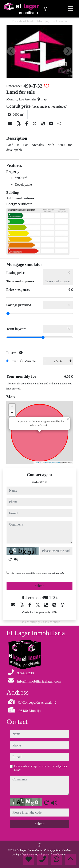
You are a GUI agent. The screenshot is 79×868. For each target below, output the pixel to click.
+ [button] (12, 407)
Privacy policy (53, 850)
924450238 (40, 482)
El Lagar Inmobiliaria (30, 850)
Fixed (14, 361)
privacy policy (59, 573)
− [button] (12, 413)
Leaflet (38, 462)
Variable (30, 361)
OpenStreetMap (52, 462)
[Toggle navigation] (70, 9)
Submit (39, 586)
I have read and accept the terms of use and (38, 573)
